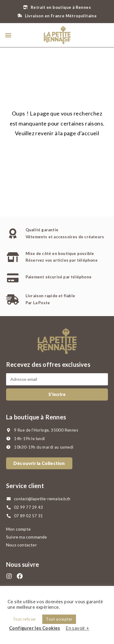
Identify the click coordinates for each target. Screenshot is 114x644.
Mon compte (18, 529)
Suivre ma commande (27, 537)
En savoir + (77, 628)
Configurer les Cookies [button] (35, 628)
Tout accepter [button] (59, 619)
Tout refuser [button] (24, 619)
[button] (8, 35)
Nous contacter (21, 545)
